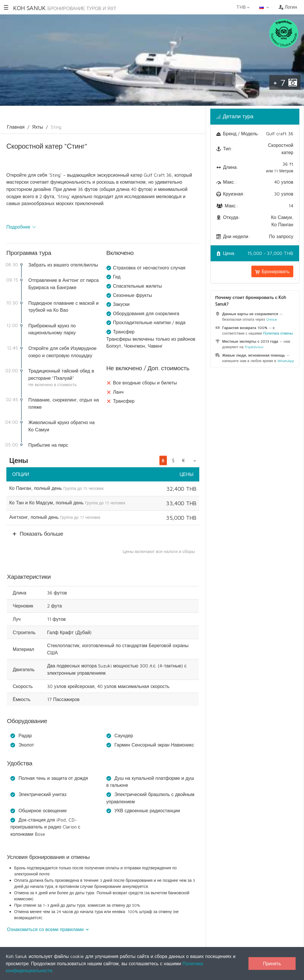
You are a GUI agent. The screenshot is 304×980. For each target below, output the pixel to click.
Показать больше (41, 534)
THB (243, 7)
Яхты (38, 127)
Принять (272, 963)
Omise (272, 319)
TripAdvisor (254, 347)
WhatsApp (286, 361)
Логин (288, 7)
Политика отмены (278, 333)
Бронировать (272, 271)
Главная (16, 127)
